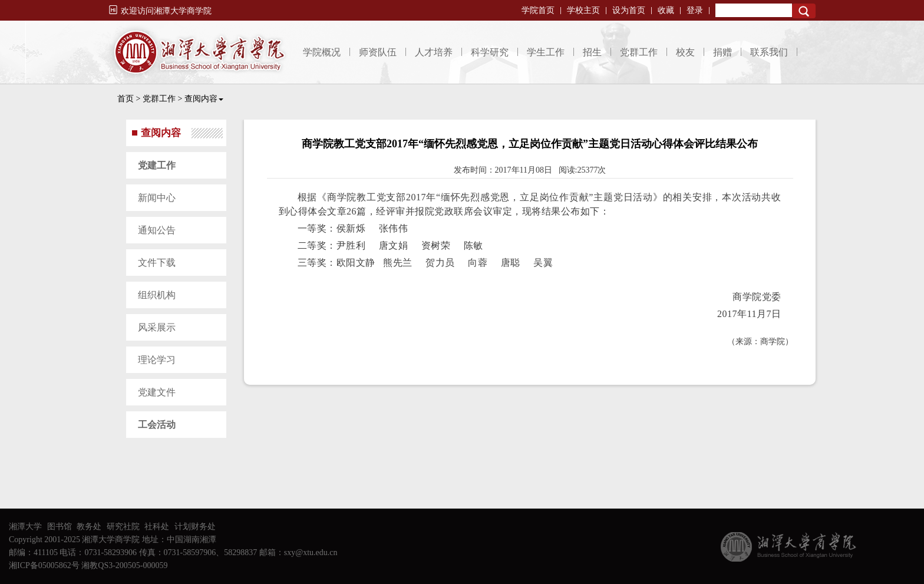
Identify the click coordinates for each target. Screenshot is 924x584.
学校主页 (583, 10)
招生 (592, 52)
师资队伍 (378, 52)
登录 (695, 10)
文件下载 (157, 263)
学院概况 (322, 52)
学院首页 (538, 10)
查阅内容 (204, 99)
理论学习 (157, 360)
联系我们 (769, 52)
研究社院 (123, 527)
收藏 (666, 10)
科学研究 (490, 52)
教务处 (89, 527)
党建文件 (157, 392)
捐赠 (722, 52)
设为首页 (629, 10)
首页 (126, 99)
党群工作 (639, 52)
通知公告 (157, 230)
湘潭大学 (25, 527)
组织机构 (157, 295)
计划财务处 (195, 527)
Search (804, 11)
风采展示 (157, 327)
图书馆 (60, 527)
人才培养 (434, 52)
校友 (685, 52)
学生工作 (546, 52)
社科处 (157, 527)
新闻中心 (157, 198)
